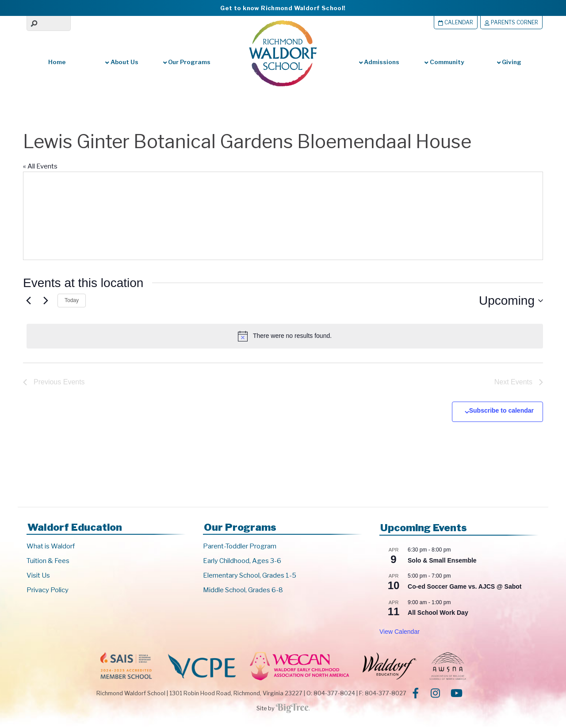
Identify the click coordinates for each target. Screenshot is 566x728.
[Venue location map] (412, 216)
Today (72, 300)
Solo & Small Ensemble (442, 562)
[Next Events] (46, 301)
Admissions (379, 62)
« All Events (40, 166)
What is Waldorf (51, 548)
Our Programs (187, 62)
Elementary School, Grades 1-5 (250, 577)
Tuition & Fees (48, 562)
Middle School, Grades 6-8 (243, 591)
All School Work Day (438, 614)
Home (57, 62)
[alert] (285, 336)
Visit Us (38, 577)
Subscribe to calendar (501, 412)
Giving (509, 62)
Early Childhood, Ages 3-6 (242, 562)
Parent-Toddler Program (240, 548)
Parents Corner (509, 22)
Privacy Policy (48, 591)
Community (444, 62)
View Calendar (400, 633)
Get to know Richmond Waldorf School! (283, 8)
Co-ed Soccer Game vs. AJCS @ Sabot (465, 588)
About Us (122, 62)
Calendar (451, 22)
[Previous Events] (28, 301)
